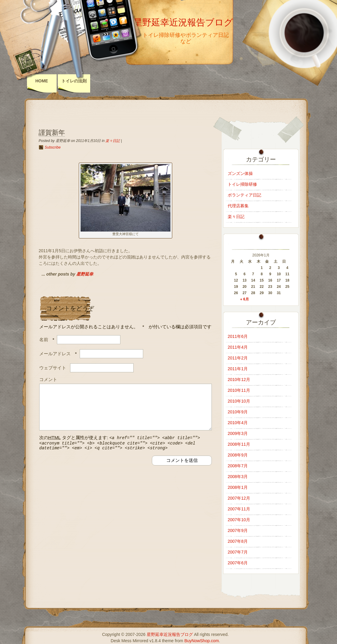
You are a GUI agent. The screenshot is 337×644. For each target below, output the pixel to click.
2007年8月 (238, 541)
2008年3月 (238, 477)
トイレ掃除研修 (242, 184)
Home (42, 81)
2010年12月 (239, 380)
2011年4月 (238, 347)
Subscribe (53, 147)
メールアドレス (55, 354)
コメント (48, 379)
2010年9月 (238, 412)
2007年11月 (239, 509)
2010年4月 (238, 423)
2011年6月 (238, 336)
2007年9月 (238, 530)
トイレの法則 (74, 81)
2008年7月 (238, 466)
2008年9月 (238, 455)
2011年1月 (238, 369)
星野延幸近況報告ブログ (183, 22)
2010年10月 (239, 401)
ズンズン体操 (240, 173)
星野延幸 (85, 274)
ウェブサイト (53, 368)
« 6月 (245, 299)
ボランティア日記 (244, 195)
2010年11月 (239, 390)
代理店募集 (238, 206)
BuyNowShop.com (201, 641)
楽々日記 (113, 141)
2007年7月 (238, 552)
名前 (44, 340)
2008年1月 (238, 487)
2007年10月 (239, 520)
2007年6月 (238, 563)
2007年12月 (239, 498)
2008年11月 (239, 444)
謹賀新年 (52, 133)
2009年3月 (238, 433)
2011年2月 (238, 358)
